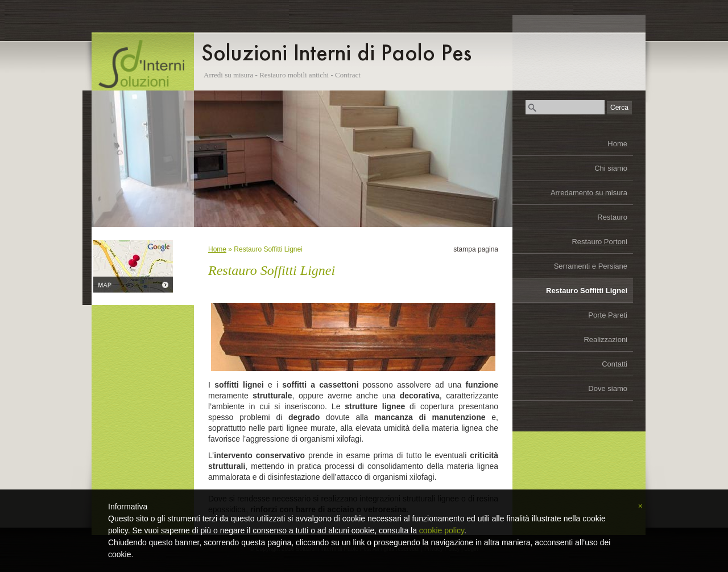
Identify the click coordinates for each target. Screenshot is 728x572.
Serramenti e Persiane (591, 266)
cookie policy (442, 530)
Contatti (615, 364)
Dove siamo (608, 388)
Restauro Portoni (599, 242)
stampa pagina (476, 249)
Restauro (612, 217)
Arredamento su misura (589, 193)
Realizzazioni (605, 340)
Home (617, 144)
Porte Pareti (608, 315)
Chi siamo (611, 168)
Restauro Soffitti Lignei (587, 291)
